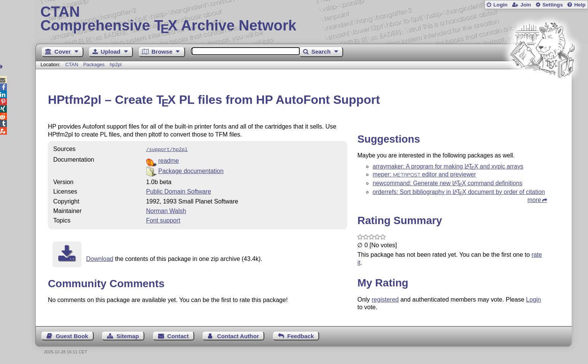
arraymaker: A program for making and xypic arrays (448, 166)
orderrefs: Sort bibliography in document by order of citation (459, 192)
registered (385, 300)
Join (526, 5)
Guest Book (72, 336)
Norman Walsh (166, 210)
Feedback (300, 336)
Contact (178, 336)
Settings (553, 5)
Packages (95, 64)
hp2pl (116, 64)
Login (500, 5)
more (534, 200)
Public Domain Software (178, 191)
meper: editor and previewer (424, 174)
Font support (163, 220)
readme (168, 160)
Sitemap (128, 336)
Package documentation (191, 170)
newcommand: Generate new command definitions (447, 183)
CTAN (72, 64)
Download (100, 258)
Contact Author (238, 336)
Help (580, 5)
